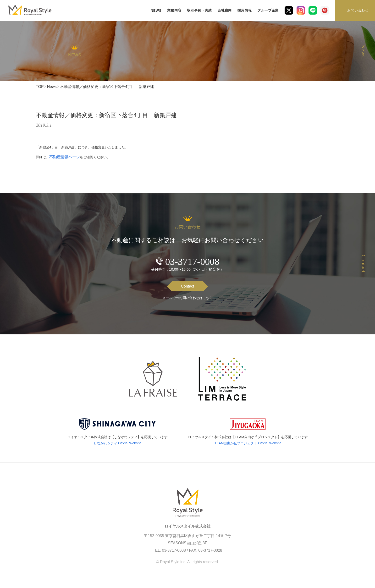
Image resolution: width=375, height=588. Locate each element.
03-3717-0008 (192, 262)
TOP (40, 87)
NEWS (156, 11)
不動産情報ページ (65, 157)
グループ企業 (268, 10)
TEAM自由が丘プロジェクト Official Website (248, 443)
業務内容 (174, 10)
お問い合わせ (358, 10)
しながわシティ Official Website (118, 443)
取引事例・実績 (199, 10)
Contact (187, 286)
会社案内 (225, 10)
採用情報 (245, 10)
